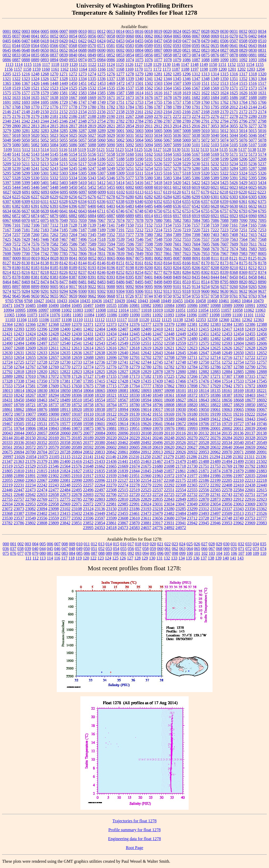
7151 (139, 225)
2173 (253, 112)
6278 (111, 197)
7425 (7, 239)
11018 (146, 310)
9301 (92, 291)
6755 (205, 211)
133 (174, 558)
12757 (262, 362)
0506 (224, 41)
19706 (204, 424)
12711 (192, 357)
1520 (26, 88)
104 (219, 553)
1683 (205, 98)
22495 (77, 490)
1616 (158, 93)
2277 (224, 116)
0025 (187, 31)
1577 (26, 93)
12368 (54, 324)
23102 (65, 509)
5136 (233, 150)
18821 (204, 405)
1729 (64, 102)
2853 (120, 126)
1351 (234, 79)
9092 (130, 287)
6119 (167, 192)
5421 (187, 183)
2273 (187, 116)
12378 (158, 324)
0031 (234, 31)
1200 (223, 69)
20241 (146, 438)
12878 (158, 372)
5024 (64, 135)
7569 (7, 244)
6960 (253, 216)
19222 (250, 414)
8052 (92, 258)
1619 (187, 93)
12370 (77, 324)
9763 (253, 296)
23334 (215, 509)
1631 (262, 93)
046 (57, 549)
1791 (196, 107)
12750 (204, 362)
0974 (82, 60)
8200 (149, 268)
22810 (123, 499)
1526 (82, 88)
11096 (192, 315)
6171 (186, 192)
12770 (65, 367)
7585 (64, 244)
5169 (215, 154)
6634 (7, 211)
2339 (262, 116)
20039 (250, 428)
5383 (168, 178)
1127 (139, 64)
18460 (30, 400)
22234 (30, 485)
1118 (55, 64)
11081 (66, 315)
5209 (7, 164)
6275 (82, 197)
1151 (222, 64)
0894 (54, 60)
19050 (204, 409)
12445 (134, 334)
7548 (158, 239)
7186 (73, 230)
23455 (123, 513)
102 (204, 553)
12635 (65, 353)
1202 (241, 69)
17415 (100, 381)
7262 (54, 235)
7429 (26, 239)
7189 (101, 230)
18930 (88, 409)
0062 (149, 36)
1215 (16, 74)
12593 (227, 343)
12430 (77, 334)
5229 (187, 164)
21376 (30, 461)
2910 (139, 126)
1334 (82, 79)
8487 (130, 282)
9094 (139, 287)
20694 (19, 452)
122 (93, 558)
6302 (224, 197)
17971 (239, 386)
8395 (130, 277)
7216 (177, 230)
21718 (181, 466)
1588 (130, 93)
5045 (243, 135)
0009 (73, 31)
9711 (120, 296)
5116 (63, 150)
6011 (167, 187)
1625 (234, 93)
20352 (42, 443)
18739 (65, 405)
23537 (19, 518)
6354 (177, 202)
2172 (243, 112)
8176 (253, 263)
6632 (253, 206)
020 (153, 544)
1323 (26, 79)
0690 (101, 50)
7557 (205, 239)
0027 (196, 31)
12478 (169, 339)
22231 (19, 485)
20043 (8, 433)
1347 (196, 79)
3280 (16, 131)
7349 (101, 235)
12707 (158, 357)
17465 (169, 381)
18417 (262, 395)
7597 (139, 244)
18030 (42, 391)
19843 (54, 428)
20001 (215, 428)
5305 (82, 173)
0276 (243, 36)
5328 (16, 178)
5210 (16, 164)
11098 (214, 315)
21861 (181, 471)
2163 (158, 112)
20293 (239, 438)
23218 (158, 509)
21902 (54, 476)
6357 (205, 202)
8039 (64, 258)
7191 (120, 230)
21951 (134, 476)
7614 (16, 249)
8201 (158, 268)
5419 (168, 183)
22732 (192, 495)
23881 (146, 523)
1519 (16, 88)
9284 (26, 291)
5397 (7, 183)
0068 (205, 36)
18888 (54, 409)
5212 (35, 164)
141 (233, 558)
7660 (158, 249)
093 (138, 553)
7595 (120, 244)
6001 (120, 187)
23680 (169, 518)
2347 (73, 121)
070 (234, 549)
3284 (54, 131)
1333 (73, 79)
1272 (73, 74)
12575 (204, 343)
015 (116, 544)
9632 (243, 291)
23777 (262, 518)
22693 (88, 495)
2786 (158, 121)
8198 (130, 268)
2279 (243, 116)
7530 (111, 239)
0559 (26, 46)
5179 (45, 159)
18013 (8, 391)
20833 (100, 452)
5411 (92, 183)
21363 (19, 461)
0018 (149, 31)
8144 (82, 263)
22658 (54, 495)
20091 (112, 433)
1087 (196, 60)
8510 (187, 282)
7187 (82, 230)
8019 (35, 258)
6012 (177, 187)
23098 (54, 509)
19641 (158, 424)
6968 (16, 220)
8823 (253, 282)
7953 (205, 253)
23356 (250, 509)
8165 (177, 263)
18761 (100, 405)
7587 (82, 244)
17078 (65, 376)
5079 (7, 145)
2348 (82, 121)
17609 (54, 386)
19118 (100, 414)
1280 (149, 74)
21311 (249, 457)
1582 (73, 93)
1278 (130, 74)
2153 (73, 112)
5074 (224, 140)
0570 (92, 46)
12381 (192, 324)
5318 (187, 173)
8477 (64, 282)
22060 (19, 480)
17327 (262, 376)
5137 (242, 150)
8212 (253, 268)
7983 (243, 253)
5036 (177, 135)
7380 (149, 235)
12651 (250, 353)
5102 (205, 145)
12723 (262, 357)
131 (159, 558)
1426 (35, 83)
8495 (139, 282)
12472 (111, 339)
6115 (149, 192)
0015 (130, 31)
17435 (146, 381)
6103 (130, 192)
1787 (158, 107)
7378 (139, 235)
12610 (42, 348)
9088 (111, 287)
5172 (243, 154)
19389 (169, 419)
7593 (101, 244)
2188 (92, 116)
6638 (35, 211)
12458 (19, 339)
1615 (149, 93)
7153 (158, 225)
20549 (262, 443)
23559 (54, 518)
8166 (187, 263)
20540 (239, 443)
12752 (227, 362)
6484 (139, 206)
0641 (234, 46)
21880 (250, 471)
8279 (168, 272)
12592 (215, 343)
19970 (158, 428)
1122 (92, 64)
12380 (181, 324)
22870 (204, 499)
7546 (139, 239)
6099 (102, 192)
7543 (130, 239)
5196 (196, 159)
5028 (101, 135)
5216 (73, 164)
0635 (215, 46)
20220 (111, 438)
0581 (111, 46)
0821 (187, 50)
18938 (100, 409)
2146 (7, 112)
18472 (54, 400)
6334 (82, 202)
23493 (204, 513)
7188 (92, 230)
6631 (243, 206)
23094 (42, 509)
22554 (181, 490)
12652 (262, 353)
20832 (88, 452)
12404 (100, 329)
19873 (77, 428)
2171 (234, 112)
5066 (158, 140)
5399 (26, 183)
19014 (146, 409)
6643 (82, 211)
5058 (92, 140)
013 (101, 544)
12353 (201, 320)
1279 (139, 74)
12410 (158, 329)
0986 (111, 60)
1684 (215, 98)
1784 (130, 107)
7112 (54, 225)
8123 (243, 258)
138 (211, 558)
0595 (196, 46)
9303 (111, 291)
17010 (30, 376)
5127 (157, 150)
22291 (158, 485)
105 (226, 553)
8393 (111, 277)
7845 (130, 253)
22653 (42, 495)
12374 (123, 324)
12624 (204, 348)
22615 (262, 490)
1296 (187, 74)
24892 (169, 528)
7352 (111, 235)
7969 (234, 253)
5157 (101, 154)
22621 (7, 495)
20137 (250, 433)
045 (50, 549)
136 (196, 558)
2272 (177, 116)
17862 (169, 386)
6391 (35, 206)
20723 (54, 452)
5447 (45, 187)
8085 (168, 258)
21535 (42, 466)
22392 (215, 485)
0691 (111, 50)
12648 (215, 353)
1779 (82, 107)
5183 (82, 159)
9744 (149, 296)
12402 (88, 329)
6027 (7, 192)
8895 (7, 287)
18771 (123, 405)
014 (109, 544)
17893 (181, 386)
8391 (92, 277)
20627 (192, 447)
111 (29, 558)
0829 (243, 50)
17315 (250, 376)
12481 (204, 339)
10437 (108, 301)
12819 (30, 372)
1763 (234, 102)
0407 (26, 41)
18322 (123, 395)
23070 (262, 504)
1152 (232, 64)
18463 (42, 400)
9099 (168, 287)
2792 (215, 121)
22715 (123, 495)
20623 (181, 447)
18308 (88, 395)
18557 (111, 400)
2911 (149, 126)
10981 (134, 305)
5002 (130, 131)
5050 (26, 140)
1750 (111, 102)
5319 (196, 173)
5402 (54, 183)
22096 (100, 480)
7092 (253, 220)
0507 (234, 41)
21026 (19, 457)
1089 (215, 60)
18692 (262, 400)
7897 (177, 253)
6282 (149, 197)
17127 (88, 376)
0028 (205, 31)
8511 (196, 282)
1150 (213, 64)
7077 (130, 220)
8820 (243, 282)
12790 (250, 367)
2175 (7, 116)
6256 (73, 197)
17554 (19, 386)
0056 (92, 36)
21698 (169, 466)
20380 (100, 443)
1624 (224, 93)
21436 (111, 461)
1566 (187, 88)
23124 (88, 509)
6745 (111, 211)
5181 (64, 159)
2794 (224, 121)
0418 (45, 41)
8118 (224, 258)
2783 (130, 121)
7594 (111, 244)
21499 (239, 461)
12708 (169, 357)
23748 (227, 518)
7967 (224, 253)
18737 (54, 405)
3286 (73, 131)
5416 (139, 183)
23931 (169, 523)
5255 (158, 168)
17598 (42, 386)
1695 (45, 102)
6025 (253, 187)
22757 (19, 499)
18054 (77, 391)
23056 (227, 504)
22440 (262, 485)
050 (87, 549)
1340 (139, 79)
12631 (19, 353)
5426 (234, 183)
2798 (262, 121)
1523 (54, 88)
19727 (239, 424)
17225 (169, 376)
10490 (54, 305)
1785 (139, 107)
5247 (92, 168)
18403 (250, 395)
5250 (120, 168)
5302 (54, 173)
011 (87, 544)
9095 (149, 287)
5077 (253, 140)
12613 (77, 348)
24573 (123, 528)
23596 (88, 518)
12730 (65, 362)
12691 (100, 357)
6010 (158, 187)
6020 (205, 187)
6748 (139, 211)
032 (241, 544)
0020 (168, 31)
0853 (120, 55)
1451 (82, 83)
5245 (73, 168)
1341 (149, 79)
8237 (82, 272)
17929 (215, 386)
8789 (215, 282)
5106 (243, 145)
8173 (224, 263)
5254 (149, 168)
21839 (123, 471)
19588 (77, 424)
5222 (120, 164)
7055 (73, 220)
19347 (111, 419)
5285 (243, 168)
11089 (123, 315)
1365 (7, 83)
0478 (196, 41)
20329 (262, 438)
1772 (45, 107)
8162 (149, 263)
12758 (7, 367)
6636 (16, 211)
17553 (7, 386)
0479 (205, 41)
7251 (243, 230)
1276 (111, 74)
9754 (187, 296)
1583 (82, 93)
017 (131, 544)
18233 (7, 395)
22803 (100, 499)
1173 (167, 69)
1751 (120, 102)
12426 (42, 334)
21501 (250, 461)
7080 (158, 220)
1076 (149, 60)
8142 (64, 263)
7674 (234, 249)
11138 (178, 320)
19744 (250, 424)
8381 (35, 277)
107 (241, 553)
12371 (88, 324)
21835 (100, 471)
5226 (158, 164)
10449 (166, 301)
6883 (82, 216)
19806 (30, 428)
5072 (205, 140)
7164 (243, 225)
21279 (169, 457)
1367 (26, 83)
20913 (158, 452)
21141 (88, 457)
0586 (139, 46)
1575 (7, 93)
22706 (111, 495)
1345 (177, 79)
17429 (134, 381)
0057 (101, 36)
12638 (100, 353)
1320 (262, 74)
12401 (77, 329)
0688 (82, 50)
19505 (19, 424)
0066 (187, 36)
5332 (54, 178)
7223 (224, 230)
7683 (253, 249)
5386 (196, 178)
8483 (101, 282)
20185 (77, 438)
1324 (35, 79)
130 (152, 558)
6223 (262, 192)
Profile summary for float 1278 (134, 830)
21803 (262, 466)
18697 (7, 405)
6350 (149, 202)
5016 (262, 131)
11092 (157, 315)
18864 (30, 409)
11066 (21, 315)
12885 (239, 372)
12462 (65, 339)
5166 (187, 154)
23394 (30, 513)
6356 (196, 202)
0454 (130, 41)
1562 (149, 88)
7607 (224, 244)
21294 (215, 457)
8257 (149, 272)
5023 (54, 135)
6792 (234, 211)
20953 (204, 452)
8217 (35, 272)
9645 (16, 296)
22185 (192, 480)
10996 (32, 310)
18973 (111, 409)
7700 (26, 253)
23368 (7, 513)
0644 (262, 46)
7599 (158, 244)
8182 (26, 268)
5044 (234, 135)
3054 (224, 126)
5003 (139, 131)
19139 (134, 414)
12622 (181, 348)
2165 (177, 112)
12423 (19, 334)
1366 (16, 83)
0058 (111, 36)
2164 (168, 112)
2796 (243, 121)
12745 (158, 362)
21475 (169, 461)
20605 (134, 447)
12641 (134, 353)
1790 (187, 107)
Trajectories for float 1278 (134, 821)
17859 (158, 386)
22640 (19, 495)
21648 (88, 466)
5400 (35, 183)
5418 (158, 183)
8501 (177, 282)
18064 (89, 391)
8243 (92, 272)
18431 (7, 400)
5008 (187, 131)
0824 (215, 50)
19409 (204, 419)
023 (175, 544)
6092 (35, 192)
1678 (168, 98)
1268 (45, 74)
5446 (35, 187)
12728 (42, 362)
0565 (45, 46)
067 (212, 549)
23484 (181, 513)
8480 (73, 282)
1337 (111, 79)
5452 (92, 187)
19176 (181, 414)
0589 (149, 46)
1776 (54, 107)
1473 (130, 83)
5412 (101, 183)
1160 (46, 69)
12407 (123, 329)
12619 (146, 348)
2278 (234, 116)
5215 (64, 164)
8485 (111, 282)
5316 (168, 173)
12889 (7, 376)
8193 (92, 268)
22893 (227, 499)
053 (109, 549)
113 (43, 558)
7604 (196, 244)
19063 (227, 409)
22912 (239, 499)
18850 (250, 405)
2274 (196, 116)
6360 (234, 202)
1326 (45, 79)
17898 (192, 386)
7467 (64, 239)
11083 (78, 315)
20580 (65, 447)
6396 (73, 206)
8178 (262, 263)
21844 (134, 471)
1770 (35, 107)
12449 (181, 334)
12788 (239, 367)
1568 (205, 88)
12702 (146, 357)
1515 (243, 83)
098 (175, 553)
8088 (187, 258)
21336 (261, 457)
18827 (227, 405)
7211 (130, 230)
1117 (46, 64)
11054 (203, 310)
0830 (253, 50)
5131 (186, 150)
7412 (243, 235)
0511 (7, 46)
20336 (19, 443)
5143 (35, 154)
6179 (205, 192)
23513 (239, 513)
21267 (157, 457)
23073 (19, 509)
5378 (139, 178)
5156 (92, 154)
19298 (30, 419)
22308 (181, 485)
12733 (77, 362)
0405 (7, 41)
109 (256, 553)
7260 (35, 235)
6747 (130, 211)
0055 (82, 36)
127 (130, 558)
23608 (123, 518)
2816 (64, 126)
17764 (134, 386)
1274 (92, 74)
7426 (16, 239)
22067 (42, 480)
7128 (73, 225)
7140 (101, 225)
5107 (253, 145)
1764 (243, 102)
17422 (111, 381)
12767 (30, 367)
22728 (181, 495)
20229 (134, 438)
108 (249, 553)
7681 (243, 249)
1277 (120, 74)
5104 (224, 145)
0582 (120, 46)
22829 (146, 499)
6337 (111, 202)
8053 (102, 258)
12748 (181, 362)
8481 (82, 282)
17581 (30, 386)
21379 (42, 461)
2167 (196, 112)
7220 (196, 230)
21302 (238, 457)
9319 (196, 291)
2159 (130, 112)
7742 (45, 253)
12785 (204, 367)
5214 (54, 164)
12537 (54, 343)
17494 (215, 381)
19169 (169, 414)
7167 (7, 230)
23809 (54, 523)
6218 (224, 192)
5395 (253, 178)
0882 (262, 55)
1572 (243, 88)
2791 (205, 121)
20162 (42, 438)
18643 (204, 400)
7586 (73, 244)
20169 (54, 438)
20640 (227, 447)
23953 (227, 523)
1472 (120, 83)
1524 (64, 88)
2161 (139, 112)
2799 (7, 126)
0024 (177, 31)
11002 (66, 310)
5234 (234, 164)
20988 (250, 452)
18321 (111, 395)
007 (57, 544)
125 (115, 558)
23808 (42, 523)
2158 (120, 112)
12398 (54, 329)
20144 (7, 438)
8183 (35, 268)
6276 (92, 197)
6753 (187, 211)
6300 (205, 197)
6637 (26, 211)
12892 (19, 376)
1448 (54, 83)
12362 (247, 320)
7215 (168, 230)
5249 (111, 168)
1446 (45, 83)
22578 (227, 490)
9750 (168, 296)
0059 (120, 36)
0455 (139, 41)
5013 (234, 131)
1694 (35, 102)
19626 (146, 424)
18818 (181, 405)
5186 (101, 159)
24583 (134, 528)
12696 (111, 357)
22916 (250, 499)
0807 (158, 50)
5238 (7, 168)
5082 (35, 145)
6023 (234, 187)
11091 (146, 315)
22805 (111, 499)
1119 (64, 64)
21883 (262, 471)
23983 (262, 523)
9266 (262, 287)
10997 (43, 310)
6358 (215, 202)
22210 (239, 480)
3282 (35, 131)
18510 (77, 400)
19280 (7, 419)
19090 (54, 414)
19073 (19, 414)
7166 (262, 225)
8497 (149, 282)
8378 (16, 277)
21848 (158, 471)
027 (204, 544)
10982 (146, 305)
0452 (111, 41)
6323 (54, 202)
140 (226, 558)
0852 (111, 55)
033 (249, 544)
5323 (234, 173)
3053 (215, 126)
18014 (19, 391)
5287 (253, 168)
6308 (16, 202)
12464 (77, 339)
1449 (64, 83)
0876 (215, 55)
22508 (111, 490)
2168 (205, 112)
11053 (192, 310)
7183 (45, 230)
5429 (243, 183)
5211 (26, 164)
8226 (64, 272)
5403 (64, 183)
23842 (65, 523)
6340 (139, 202)
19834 (42, 428)
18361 (169, 395)
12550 (134, 343)
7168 (16, 230)
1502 (149, 83)
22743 (227, 495)
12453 (227, 334)
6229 (54, 197)
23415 (65, 513)
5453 (101, 187)
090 (116, 553)
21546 (54, 466)
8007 (7, 258)
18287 (42, 395)
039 (28, 549)
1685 (224, 98)
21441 (123, 461)
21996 (227, 476)
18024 (31, 391)
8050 (83, 258)
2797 (253, 121)
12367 (42, 324)
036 (6, 549)
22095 (88, 480)
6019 (196, 187)
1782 (111, 107)
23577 (65, 518)
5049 (16, 140)
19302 (42, 419)
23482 (169, 513)
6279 (120, 197)
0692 (120, 50)
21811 (30, 471)
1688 (253, 98)
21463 (146, 461)
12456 (262, 334)
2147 (16, 112)
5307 (101, 173)
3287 (82, 131)
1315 (224, 74)
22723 (146, 495)
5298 (16, 173)
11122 (155, 320)
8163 (158, 263)
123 (101, 558)
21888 (7, 476)
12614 (88, 348)
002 (20, 544)
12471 (100, 339)
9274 (7, 291)
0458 (168, 41)
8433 (187, 277)
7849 (139, 253)
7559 (224, 239)
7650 (130, 249)
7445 (35, 239)
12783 (181, 367)
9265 (253, 287)
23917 (158, 523)
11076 (55, 315)
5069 (187, 140)
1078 (168, 60)
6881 (64, 216)
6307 (7, 202)
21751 (204, 466)
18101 (181, 391)
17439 (158, 381)
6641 (64, 211)
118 (72, 558)
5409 (73, 183)
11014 (123, 310)
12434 (111, 334)
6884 (92, 216)
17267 (204, 376)
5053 (54, 140)
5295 (7, 173)
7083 (187, 220)
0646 (16, 50)
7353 (120, 235)
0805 (149, 50)
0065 (177, 36)
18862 (19, 409)
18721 (30, 405)
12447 (158, 334)
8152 (130, 263)
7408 (234, 235)
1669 (92, 98)
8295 (196, 272)
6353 (168, 202)
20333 (7, 443)
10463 (235, 301)
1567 (196, 88)
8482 (92, 282)
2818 (82, 126)
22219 (7, 485)
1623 (215, 93)
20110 (169, 433)
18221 (261, 391)
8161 (139, 263)
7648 (120, 249)
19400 (181, 419)
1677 (158, 98)
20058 (54, 433)
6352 (158, 202)
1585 (101, 93)
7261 (45, 235)
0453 (120, 41)
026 (197, 544)
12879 (169, 372)
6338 (120, 202)
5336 (82, 178)
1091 (234, 60)
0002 (16, 31)
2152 (64, 112)
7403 (215, 235)
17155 (111, 376)
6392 (45, 206)
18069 (112, 391)
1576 (16, 93)
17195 (158, 376)
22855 (192, 499)
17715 (111, 386)
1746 (73, 102)
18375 (204, 395)
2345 (54, 121)
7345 (92, 235)
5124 (129, 150)
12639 (111, 353)
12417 (227, 329)
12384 (227, 324)
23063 (239, 504)
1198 (204, 69)
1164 (83, 69)
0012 (101, 31)
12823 (77, 372)
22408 (227, 485)
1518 (7, 88)
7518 (101, 239)
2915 (187, 126)
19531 (42, 424)
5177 (26, 159)
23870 (134, 523)
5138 (252, 150)
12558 (169, 343)
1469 (111, 83)
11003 (78, 310)
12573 (192, 343)
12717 (239, 357)
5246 (82, 168)
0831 (262, 50)
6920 (205, 216)
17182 (146, 376)
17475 (192, 381)
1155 (259, 64)
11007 (89, 310)
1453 (101, 83)
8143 (73, 263)
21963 (158, 476)
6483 (130, 206)
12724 (7, 362)
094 (146, 553)
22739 (204, 495)
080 (43, 553)
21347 (7, 461)
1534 (101, 88)
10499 (100, 305)
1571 (234, 88)
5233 (224, 164)
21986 (215, 476)
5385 (187, 178)
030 (226, 544)
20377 (88, 443)
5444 (16, 187)
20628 (204, 447)
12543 (100, 343)
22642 (30, 495)
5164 (168, 154)
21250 (146, 457)
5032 (139, 135)
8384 (64, 277)
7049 (64, 220)
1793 (205, 107)
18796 (158, 405)
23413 (54, 513)
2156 (101, 112)
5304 (73, 173)
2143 (243, 107)
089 (109, 553)
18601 (158, 400)
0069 (215, 36)
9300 (82, 291)
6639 (45, 211)
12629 (262, 348)
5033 (149, 135)
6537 (187, 206)
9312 (158, 291)
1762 (224, 102)
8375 (7, 277)
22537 (158, 490)
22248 (65, 485)
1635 (35, 98)
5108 (262, 145)
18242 (19, 395)
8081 (149, 258)
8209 (224, 268)
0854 (130, 55)
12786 (215, 367)
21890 (19, 476)
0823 (205, 50)
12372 (100, 324)
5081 (26, 145)
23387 (19, 513)
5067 (168, 140)
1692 (16, 102)
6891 (139, 216)
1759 (196, 102)
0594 (187, 46)
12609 (30, 348)
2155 (92, 112)
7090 (243, 220)
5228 (177, 164)
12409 (146, 329)
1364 (262, 79)
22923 (262, 499)
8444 (215, 277)
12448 (169, 334)
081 (50, 553)
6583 (205, 206)
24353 (100, 528)
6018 (187, 187)
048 (72, 549)
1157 (18, 69)
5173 (253, 154)
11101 (249, 315)
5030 (120, 135)
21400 (65, 461)
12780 (146, 367)
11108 (67, 320)
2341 (16, 121)
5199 (224, 159)
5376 (120, 178)
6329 (73, 202)
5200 (234, 159)
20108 (146, 433)
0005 (45, 31)
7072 (111, 220)
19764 (19, 428)
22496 (88, 490)
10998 (55, 310)
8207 (205, 268)
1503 (158, 83)
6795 (262, 211)
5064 (139, 140)
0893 (45, 60)
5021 (45, 135)
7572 (16, 244)
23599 (111, 518)
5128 (167, 150)
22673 (65, 495)
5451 (82, 187)
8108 (206, 258)
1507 (177, 83)
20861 (123, 452)
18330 (134, 395)
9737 (139, 296)
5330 (35, 178)
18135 (215, 391)
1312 (196, 74)
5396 (262, 178)
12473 (123, 339)
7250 (234, 230)
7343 (82, 235)
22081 (65, 480)
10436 (97, 301)
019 (146, 544)
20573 (42, 447)
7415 (253, 235)
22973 (100, 504)
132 (167, 558)
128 (137, 558)
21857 (169, 471)
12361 (235, 320)
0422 (82, 41)
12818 (19, 372)
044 (43, 549)
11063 (260, 310)
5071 (196, 140)
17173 (134, 376)
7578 (45, 244)
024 (182, 544)
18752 (77, 405)
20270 (192, 438)
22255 (77, 485)
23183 (123, 509)
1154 (250, 64)
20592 (88, 447)
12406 (111, 329)
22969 (65, 504)
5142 (26, 154)
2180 (45, 116)
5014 (243, 131)
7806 (82, 253)
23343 (239, 509)
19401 (192, 419)
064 (190, 549)
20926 (181, 452)
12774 (88, 367)
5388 (205, 178)
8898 (26, 287)
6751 (168, 211)
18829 (239, 405)
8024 (45, 258)
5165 (177, 154)
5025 (73, 135)
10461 (224, 301)
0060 (130, 36)
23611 (146, 518)
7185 (64, 230)
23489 (192, 513)
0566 (54, 46)
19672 (181, 424)
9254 (205, 287)
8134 (35, 263)
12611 (53, 348)
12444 (123, 334)
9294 (64, 291)
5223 (130, 164)
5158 (111, 154)
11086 (112, 315)
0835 (35, 55)
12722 (250, 357)
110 (263, 553)
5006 (168, 131)
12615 (100, 348)
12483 (227, 339)
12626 (227, 348)
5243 (54, 168)
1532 (92, 88)
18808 (169, 405)
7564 (243, 239)
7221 (205, 230)
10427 (39, 301)
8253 (130, 272)
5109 (8, 150)
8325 (215, 272)
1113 (9, 64)
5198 (215, 159)
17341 (30, 381)
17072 (54, 376)
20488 (134, 443)
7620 (54, 249)
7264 (73, 235)
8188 (64, 268)
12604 (239, 343)
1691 (7, 102)
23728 (204, 518)
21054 (31, 457)
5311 (139, 173)
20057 (42, 433)
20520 (169, 443)
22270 (111, 485)
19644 (169, 424)
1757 (177, 102)
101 (197, 553)
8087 (177, 258)
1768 (16, 107)
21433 (100, 461)
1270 (54, 74)
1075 (139, 60)
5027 (92, 135)
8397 (139, 277)
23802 (30, 523)
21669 (123, 466)
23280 (169, 509)
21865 (192, 471)
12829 (146, 372)
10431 (50, 301)
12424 (30, 334)
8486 (120, 282)
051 (94, 549)
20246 (158, 438)
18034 (54, 391)
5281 (205, 168)
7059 (82, 220)
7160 (224, 225)
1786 (149, 107)
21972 (169, 476)
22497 (100, 490)
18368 (181, 395)
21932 (100, 476)
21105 (54, 457)
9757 (205, 296)
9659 (73, 296)
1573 (253, 88)
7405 (224, 235)
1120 (73, 64)
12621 (169, 348)
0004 (35, 31)
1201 (232, 69)
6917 (177, 216)
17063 (42, 376)
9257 (224, 287)
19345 (100, 419)
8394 (120, 277)
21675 (146, 466)
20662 (262, 447)
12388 (262, 324)
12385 (239, 324)
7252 (253, 230)
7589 (92, 244)
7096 (7, 225)
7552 (177, 239)
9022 (92, 287)
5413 (111, 183)
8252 (120, 272)
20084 (100, 433)
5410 (82, 183)
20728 (65, 452)
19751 (7, 428)
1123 (101, 64)
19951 (134, 428)
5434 (262, 183)
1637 (45, 98)
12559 (181, 343)
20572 (30, 447)
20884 (134, 452)
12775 (100, 367)
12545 (111, 343)
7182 (35, 230)
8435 (196, 277)
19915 (123, 428)
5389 (215, 178)
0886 (7, 60)
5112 (26, 150)
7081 (168, 220)
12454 (239, 334)
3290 (111, 131)
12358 (212, 320)
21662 (100, 466)
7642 (101, 249)
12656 (42, 357)
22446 (7, 490)
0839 (64, 55)
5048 (7, 140)
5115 (54, 150)
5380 (149, 178)
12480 (192, 339)
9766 (19, 301)
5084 (54, 145)
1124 (111, 64)
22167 (158, 480)
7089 (234, 220)
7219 (187, 230)
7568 (262, 239)
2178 (26, 116)
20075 (77, 433)
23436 (88, 513)
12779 (134, 367)
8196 (111, 268)
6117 (158, 192)
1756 (168, 102)
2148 (26, 112)
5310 (130, 173)
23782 (7, 523)
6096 (73, 192)
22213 (250, 480)
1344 (168, 79)
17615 (65, 386)
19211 (227, 414)
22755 (7, 499)
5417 (149, 183)
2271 (168, 116)
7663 (177, 249)
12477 (158, 339)
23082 (30, 509)
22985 (123, 504)
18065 (100, 391)
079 (35, 553)
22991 (134, 504)
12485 (250, 339)
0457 (158, 41)
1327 (54, 79)
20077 (89, 433)
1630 (253, 93)
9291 (45, 291)
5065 (149, 140)
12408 (134, 329)
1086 (187, 60)
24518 (111, 528)
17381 (65, 381)
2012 (234, 107)
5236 (253, 164)
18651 (215, 400)
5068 (177, 140)
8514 (205, 282)
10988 (215, 305)
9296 (73, 291)
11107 (55, 320)
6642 (73, 211)
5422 (196, 183)
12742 (134, 362)
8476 (54, 282)
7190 (111, 230)
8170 (205, 263)
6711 (101, 211)
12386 (250, 324)
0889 (35, 60)
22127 (123, 480)
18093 (146, 391)
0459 (177, 41)
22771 (54, 499)
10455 (178, 301)
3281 (26, 131)
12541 (77, 343)
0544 (16, 46)
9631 (234, 291)
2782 (120, 121)
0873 (187, 55)
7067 (101, 220)
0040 (26, 36)
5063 (130, 140)
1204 (260, 69)
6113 (139, 192)
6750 (158, 211)
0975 (92, 60)
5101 (196, 145)
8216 (26, 272)
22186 (204, 480)
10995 (20, 310)
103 (212, 553)
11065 (9, 315)
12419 (250, 329)
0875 (205, 55)
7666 (196, 249)
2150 (45, 112)
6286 (187, 197)
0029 (215, 31)
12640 (123, 353)
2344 (45, 121)
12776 (111, 367)
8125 (252, 258)
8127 (7, 263)
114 (50, 558)
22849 (181, 499)
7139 (92, 225)
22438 (250, 485)
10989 (227, 305)
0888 (26, 60)
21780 (239, 466)
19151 (158, 414)
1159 (36, 69)
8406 (158, 277)
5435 (7, 187)
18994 (123, 409)
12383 (215, 324)
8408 (168, 277)
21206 (122, 457)
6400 (92, 206)
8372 (253, 272)
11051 (180, 310)
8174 (234, 263)
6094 (54, 192)
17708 (100, 386)
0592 (168, 46)
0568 (73, 46)
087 (94, 553)
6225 (16, 197)
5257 (168, 168)
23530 (7, 518)
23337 (227, 509)
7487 (73, 239)
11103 (10, 320)
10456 (189, 301)
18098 (169, 391)
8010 (26, 258)
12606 (262, 343)
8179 (7, 268)
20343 (30, 443)
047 (65, 549)
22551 (169, 490)
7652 (139, 249)
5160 (130, 154)
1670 (101, 98)
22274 (123, 485)
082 (57, 553)
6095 (64, 192)
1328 (64, 79)
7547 (149, 239)
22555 (192, 490)
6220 (243, 192)
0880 (243, 55)
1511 (205, 83)
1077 (158, 60)
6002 (130, 187)
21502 (262, 461)
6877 (45, 216)
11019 (158, 310)
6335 (92, 202)
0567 (64, 46)
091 (123, 553)
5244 (64, 168)
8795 (224, 282)
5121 (101, 150)
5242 (45, 168)
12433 (100, 334)
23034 (169, 504)
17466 (181, 381)
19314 (54, 419)
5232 (215, 164)
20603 (123, 447)
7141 (111, 225)
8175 (243, 263)
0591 (158, 46)
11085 (100, 315)
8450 (234, 277)
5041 (224, 135)
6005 (139, 187)
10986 (192, 305)
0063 (158, 36)
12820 (42, 372)
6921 (215, 216)
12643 (158, 353)
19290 (19, 419)
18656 (227, 400)
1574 (262, 88)
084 (72, 553)
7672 (224, 249)
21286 (192, 457)
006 (50, 544)
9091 (120, 287)
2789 (187, 121)
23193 (146, 509)
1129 (157, 64)
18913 (65, 409)
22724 (158, 495)
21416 (77, 461)
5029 (111, 135)
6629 (224, 206)
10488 (42, 305)
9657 (64, 296)
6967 (7, 220)
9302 (101, 291)
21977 (192, 476)
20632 (215, 447)
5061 (111, 140)
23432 (77, 513)
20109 (158, 433)
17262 (181, 376)
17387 (77, 381)
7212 (139, 230)
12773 (77, 367)
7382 (158, 235)
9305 (130, 291)
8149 (111, 263)
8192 (82, 268)
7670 (215, 249)
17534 (250, 381)
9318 (187, 291)
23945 (204, 523)
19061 (215, 409)
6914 (149, 216)
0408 (35, 41)
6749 (149, 211)
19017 (158, 409)
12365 (19, 324)
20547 (250, 443)
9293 (54, 291)
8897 (16, 287)
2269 (149, 116)
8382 (45, 277)
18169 (238, 391)
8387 (73, 277)
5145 (54, 154)
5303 (64, 173)
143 (240, 558)
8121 (234, 258)
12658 (65, 357)
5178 (35, 159)
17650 (77, 386)
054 (116, 549)
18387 (227, 395)
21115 (66, 457)
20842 (111, 452)
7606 (215, 244)
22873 (215, 499)
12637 (88, 353)
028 (212, 544)
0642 (243, 46)
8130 (26, 263)
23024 (146, 504)
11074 (43, 315)
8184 (45, 268)
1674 (139, 98)
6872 (16, 216)
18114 (204, 391)
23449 (100, 513)
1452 (92, 83)
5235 (243, 164)
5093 (139, 145)
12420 (262, 329)
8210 (234, 268)
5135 (224, 150)
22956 (42, 504)
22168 (169, 480)
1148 (194, 64)
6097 (83, 192)
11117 (122, 320)
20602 (111, 447)
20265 (181, 438)
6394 (64, 206)
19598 (88, 424)
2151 (54, 112)
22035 (250, 476)
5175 (7, 159)
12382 (204, 324)
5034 (158, 135)
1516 (253, 83)
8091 (196, 258)
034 (256, 544)
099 (182, 553)
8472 (35, 282)
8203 (168, 268)
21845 (146, 471)
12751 (215, 362)
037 (13, 549)
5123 (120, 150)
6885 (101, 216)
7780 (54, 253)
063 (182, 549)
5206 (243, 159)
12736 (100, 362)
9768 (28, 301)
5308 (111, 173)
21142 (99, 457)
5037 (187, 135)
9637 (262, 291)
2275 (205, 116)
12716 (227, 357)
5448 (54, 187)
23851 (77, 523)
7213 (149, 230)
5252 (139, 168)
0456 (149, 41)
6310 (35, 202)
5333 (64, 178)
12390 (7, 329)
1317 (243, 74)
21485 (192, 461)
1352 (243, 79)
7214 (158, 230)
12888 (262, 372)
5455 (111, 187)
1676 (149, 98)
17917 (204, 386)
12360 (224, 320)
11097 (203, 315)
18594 (146, 400)
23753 (250, 518)
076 (13, 553)
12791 (262, 367)
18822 (215, 405)
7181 (26, 230)
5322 (224, 173)
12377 (146, 324)
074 (263, 549)
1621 (196, 93)
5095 (158, 145)
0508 (243, 41)
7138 (82, 225)
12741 (123, 362)
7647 (111, 249)
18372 (192, 395)
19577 (65, 424)
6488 (168, 206)
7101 (17, 225)
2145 (262, 107)
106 (234, 553)
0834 (26, 55)
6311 (45, 202)
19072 (8, 414)
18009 (262, 386)
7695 (262, 249)
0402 (253, 36)
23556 (42, 518)
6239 (64, 197)
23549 (30, 518)
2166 (187, 112)
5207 (253, 159)
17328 (7, 381)
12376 (134, 324)
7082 (177, 220)
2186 (73, 116)
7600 (168, 244)
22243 (54, 485)
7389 (177, 235)
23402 (42, 513)
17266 (192, 376)
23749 (239, 518)
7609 (234, 244)
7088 (224, 220)
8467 (16, 282)
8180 (16, 268)
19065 (239, 409)
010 (79, 544)
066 (204, 549)
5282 (215, 168)
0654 (73, 50)
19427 (227, 419)
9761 (234, 296)
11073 (32, 315)
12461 (54, 339)
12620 (158, 348)
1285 (177, 74)
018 (138, 544)
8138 (45, 263)
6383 (26, 206)
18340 (146, 395)
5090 (111, 145)
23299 (192, 509)
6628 (215, 206)
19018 (169, 409)
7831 (101, 253)
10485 (30, 305)
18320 (100, 395)
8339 (224, 272)
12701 (134, 357)
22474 (42, 490)
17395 (88, 381)
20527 (192, 443)
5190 (139, 159)
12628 (250, 348)
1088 (205, 60)
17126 (77, 376)
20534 (227, 443)
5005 (158, 131)
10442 (131, 301)
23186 (134, 509)
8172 (215, 263)
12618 (134, 348)
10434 (74, 301)
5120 (91, 150)
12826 (111, 372)
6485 (149, 206)
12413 (192, 329)
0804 (139, 50)
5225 (149, 164)
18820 (192, 405)
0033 (253, 31)
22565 (215, 490)
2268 (139, 116)
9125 (187, 287)
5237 (262, 164)
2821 (111, 126)
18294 (54, 395)
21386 (54, 461)
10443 (143, 301)
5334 (73, 178)
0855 (139, 55)
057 (138, 549)
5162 (149, 154)
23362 (262, 509)
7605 (205, 244)
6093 (45, 192)
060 (160, 549)
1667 (73, 98)
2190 (111, 116)
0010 (82, 31)
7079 (149, 220)
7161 (234, 225)
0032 (243, 31)
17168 (123, 376)
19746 (262, 424)
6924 (243, 216)
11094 (180, 315)
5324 (243, 173)
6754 (196, 211)
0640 (224, 46)
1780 (92, 107)
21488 (204, 461)
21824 (65, 471)
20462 (123, 443)
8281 (177, 272)
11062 (249, 310)
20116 (181, 433)
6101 (111, 192)
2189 (101, 116)
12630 (7, 353)
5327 (7, 178)
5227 (168, 164)
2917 (205, 126)
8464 (7, 282)
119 (79, 558)
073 (256, 549)
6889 (130, 216)
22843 (169, 499)
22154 (146, 480)
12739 (111, 362)
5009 (196, 131)
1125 (120, 64)
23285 (181, 509)
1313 (205, 74)
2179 (35, 116)
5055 (64, 140)
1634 (26, 98)
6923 (234, 216)
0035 (7, 36)
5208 (262, 159)
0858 (168, 55)
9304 (120, 291)
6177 (196, 192)
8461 (262, 277)
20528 (204, 443)
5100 (187, 145)
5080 (16, 145)
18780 (134, 405)
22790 (88, 499)
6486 (158, 206)
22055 (7, 480)
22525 (146, 490)
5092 (130, 145)
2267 (130, 116)
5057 (82, 140)
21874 (215, 471)
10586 (123, 305)
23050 (204, 504)
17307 (227, 376)
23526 (262, 513)
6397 (82, 206)
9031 (101, 287)
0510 (262, 41)
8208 (215, 268)
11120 (144, 320)
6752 (177, 211)
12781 (158, 367)
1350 (224, 79)
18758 (88, 405)
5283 (224, 168)
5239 (16, 168)
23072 (7, 509)
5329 (26, 178)
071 (241, 549)
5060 (101, 140)
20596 (100, 447)
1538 (139, 88)
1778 (73, 107)
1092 (243, 60)
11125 (167, 320)
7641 (92, 249)
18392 (239, 395)
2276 (215, 116)
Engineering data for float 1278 (135, 839)
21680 (158, 466)
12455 (250, 334)
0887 (16, 60)
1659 (64, 98)
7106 (35, 225)
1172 (157, 69)
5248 (101, 168)
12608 (19, 348)
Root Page (134, 848)
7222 (215, 230)
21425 (88, 461)
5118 (73, 150)
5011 (215, 131)
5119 (82, 150)
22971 (77, 504)
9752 (177, 296)
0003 (26, 31)
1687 (243, 98)
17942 (227, 386)
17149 (100, 376)
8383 (54, 277)
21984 (204, 476)
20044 (19, 433)
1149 (204, 64)
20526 (181, 443)
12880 (181, 372)
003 (28, 544)
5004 (149, 131)
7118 (63, 225)
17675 (88, 386)
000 (6, 544)
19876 (100, 428)
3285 (64, 131)
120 (86, 558)
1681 (187, 98)
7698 (7, 253)
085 (79, 553)
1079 (177, 60)
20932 (192, 452)
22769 (42, 499)
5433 (253, 183)
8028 (54, 258)
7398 (196, 235)
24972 (181, 528)
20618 (146, 447)
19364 (146, 419)
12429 (65, 334)
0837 (54, 55)
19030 (181, 409)
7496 (82, 239)
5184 (92, 159)
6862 (7, 216)
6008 (149, 187)
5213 (45, 164)
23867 (123, 523)
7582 (54, 244)
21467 (158, 461)
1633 (16, 98)
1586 (111, 93)
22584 (239, 490)
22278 (134, 485)
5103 (215, 145)
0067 (196, 36)
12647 (204, 353)
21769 (227, 466)
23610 (134, 518)
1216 (26, 74)
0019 (158, 31)
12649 (227, 353)
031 (234, 544)
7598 (149, 244)
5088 (92, 145)
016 (123, 544)
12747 (169, 362)
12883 (215, 372)
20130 (192, 433)
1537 (130, 88)
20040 (262, 428)
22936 (19, 504)
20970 (227, 452)
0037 (16, 36)
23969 (250, 523)
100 (190, 553)
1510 (196, 83)
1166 (102, 69)
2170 (224, 112)
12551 (146, 343)
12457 (7, 339)
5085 (64, 145)
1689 (262, 98)
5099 (177, 145)
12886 (250, 372)
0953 (73, 60)
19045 (192, 409)
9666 (101, 296)
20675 (7, 452)
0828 (234, 50)
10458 (201, 301)
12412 (181, 329)
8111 (215, 258)
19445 (262, 419)
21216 (134, 457)
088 (101, 553)
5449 (64, 187)
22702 (100, 495)
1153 (241, 64)
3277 (253, 126)
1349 (215, 79)
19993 (192, 428)
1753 (139, 102)
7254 (7, 235)
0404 (262, 36)
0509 (253, 41)
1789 (177, 107)
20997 (8, 457)
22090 (77, 480)
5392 (243, 178)
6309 (26, 202)
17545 (262, 381)
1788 (168, 107)
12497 (42, 343)
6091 (26, 192)
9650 (35, 296)
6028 (17, 192)
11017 (135, 310)
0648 (26, 50)
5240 (26, 168)
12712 (204, 357)
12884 (227, 372)
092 (131, 553)
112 (35, 558)
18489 (65, 400)
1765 (253, 102)
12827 (123, 372)
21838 (111, 471)
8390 (82, 277)
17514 (227, 381)
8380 (26, 277)
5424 (215, 183)
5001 (120, 131)
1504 (168, 83)
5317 (177, 173)
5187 (111, 159)
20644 (239, 447)
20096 (123, 433)
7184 (54, 230)
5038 (196, 135)
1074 (130, 60)
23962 (239, 523)
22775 (65, 499)
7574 (26, 244)
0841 (82, 55)
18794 (146, 405)
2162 (149, 112)
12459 (30, 339)
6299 (196, 197)
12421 (7, 334)
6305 (253, 197)
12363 (258, 320)
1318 (253, 74)
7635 (82, 249)
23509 (227, 513)
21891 (30, 476)
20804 (77, 452)
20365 (77, 443)
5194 (177, 159)
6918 (187, 216)
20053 (31, 433)
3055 (234, 126)
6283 (158, 197)
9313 (168, 291)
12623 (192, 348)
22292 (169, 485)
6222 (252, 192)
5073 (215, 140)
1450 (73, 83)
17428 (123, 381)
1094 (262, 60)
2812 (26, 126)
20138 (261, 433)
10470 (258, 301)
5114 (45, 150)
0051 (45, 36)
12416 (215, 329)
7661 (168, 249)
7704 (35, 253)
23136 (100, 509)
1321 (7, 79)
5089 (101, 145)
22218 (262, 480)
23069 (250, 504)
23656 (158, 518)
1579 (45, 93)
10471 (7, 305)
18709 (19, 405)
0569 (82, 46)
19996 (204, 428)
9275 (16, 291)
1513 (224, 83)
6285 (177, 197)
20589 (77, 447)
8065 (111, 258)
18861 (7, 409)
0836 (45, 55)
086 (87, 553)
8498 (158, 282)
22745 (239, 495)
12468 (88, 339)
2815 (54, 126)
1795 (215, 107)
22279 (146, 485)
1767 (7, 107)
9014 (64, 287)
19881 (111, 428)
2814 (45, 126)
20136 (238, 433)
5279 (187, 168)
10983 (158, 305)
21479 (181, 461)
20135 (227, 433)
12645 (181, 353)
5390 (224, 178)
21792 (250, 466)
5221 (111, 164)
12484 (239, 339)
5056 (73, 140)
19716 (215, 424)
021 (160, 544)
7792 (73, 253)
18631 (192, 400)
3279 (7, 131)
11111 (89, 320)
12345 (189, 320)
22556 (204, 490)
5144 (45, 154)
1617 (168, 93)
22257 (88, 485)
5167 (196, 154)
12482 (215, 339)
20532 (215, 443)
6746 (120, 211)
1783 (120, 107)
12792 (7, 372)
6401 (101, 206)
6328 (64, 202)
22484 (65, 490)
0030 (224, 31)
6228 (45, 197)
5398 (16, 183)
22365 (192, 485)
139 (218, 558)
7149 (120, 225)
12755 (250, 362)
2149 (35, 112)
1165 (92, 69)
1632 (7, 98)
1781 (101, 107)
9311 (149, 291)
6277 (101, 197)
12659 (77, 357)
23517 (250, 513)
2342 (26, 121)
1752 (130, 102)
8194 (101, 268)
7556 (196, 239)
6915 (158, 216)
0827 (224, 50)
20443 (111, 443)
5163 (158, 154)
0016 (139, 31)
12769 (54, 367)
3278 (262, 126)
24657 (146, 528)
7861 (168, 253)
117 (64, 558)
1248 (35, 74)
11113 (111, 320)
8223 (54, 272)
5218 (92, 164)
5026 (82, 135)
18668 (239, 400)
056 (131, 549)
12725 (19, 362)
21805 (7, 471)
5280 (196, 168)
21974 (181, 476)
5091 (120, 145)
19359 (134, 419)
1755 (158, 102)
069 (226, 549)
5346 (111, 178)
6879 (54, 216)
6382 (16, 206)
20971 (239, 452)
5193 (168, 159)
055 (123, 549)
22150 (134, 480)
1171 (148, 69)
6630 (234, 206)
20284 (227, 438)
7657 (149, 249)
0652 (64, 50)
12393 (19, 329)
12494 (19, 343)
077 (20, 553)
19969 (146, 428)
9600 (205, 291)
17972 (250, 386)
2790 (196, 121)
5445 (26, 187)
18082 (135, 391)
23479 (158, 513)
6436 (120, 206)
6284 (168, 197)
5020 (35, 135)
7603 (187, 244)
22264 (100, 485)
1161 (55, 69)
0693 (130, 50)
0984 (101, 60)
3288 (92, 131)
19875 (88, 428)
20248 (169, 438)
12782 (169, 367)
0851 (101, 55)
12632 (30, 353)
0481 (215, 41)
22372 (204, 485)
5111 (17, 150)
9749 (158, 296)
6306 (262, 197)
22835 (158, 499)
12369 (65, 324)
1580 (54, 93)
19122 (111, 414)
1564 (168, 88)
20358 (65, 443)
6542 (196, 206)
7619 (45, 249)
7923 (187, 253)
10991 (250, 305)
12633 (42, 353)
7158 (205, 225)
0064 (168, 36)
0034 (262, 31)
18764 (111, 405)
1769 (26, 107)
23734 (215, 518)
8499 (168, 282)
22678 (77, 495)
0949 (64, 60)
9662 (92, 296)
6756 (215, 211)
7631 (73, 249)
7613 (7, 249)
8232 (73, 272)
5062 (120, 140)
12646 (192, 353)
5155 (82, 154)
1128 (148, 64)
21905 (65, 476)
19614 (123, 424)
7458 (54, 239)
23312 (204, 509)
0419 (54, 41)
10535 (111, 305)
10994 (9, 310)
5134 (214, 150)
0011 (92, 31)
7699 (16, 253)
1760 (205, 102)
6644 (92, 211)
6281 (139, 197)
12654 (19, 357)
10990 (239, 305)
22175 (181, 480)
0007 (64, 31)
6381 (7, 206)
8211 (243, 268)
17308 (239, 376)
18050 (65, 391)
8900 (45, 287)
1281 (158, 74)
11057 (226, 310)
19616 (134, 424)
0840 (73, 55)
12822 (65, 372)
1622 (205, 93)
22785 (77, 499)
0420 (64, 41)
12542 (88, 343)
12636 (77, 353)
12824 (88, 372)
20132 (204, 433)
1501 (139, 83)
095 (153, 553)
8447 (224, 277)
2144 (253, 107)
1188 (185, 69)
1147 (185, 64)
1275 (101, 74)
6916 (168, 216)
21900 (42, 476)
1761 (215, 102)
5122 (110, 150)
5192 (158, 159)
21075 (43, 457)
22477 (54, 490)
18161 (227, 391)
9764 (262, 296)
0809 (168, 50)
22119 (111, 480)
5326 (262, 173)
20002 (227, 428)
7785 (64, 253)
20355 (54, 443)
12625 (215, 348)
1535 (111, 88)
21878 (227, 471)
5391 (234, 178)
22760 (30, 499)
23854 (100, 523)
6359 (224, 202)
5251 (130, 168)
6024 (243, 187)
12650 (239, 353)
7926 (196, 253)
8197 (120, 268)
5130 (176, 150)
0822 (196, 50)
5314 (149, 173)
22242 (42, 485)
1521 (35, 88)
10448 (154, 301)
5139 (261, 150)
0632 (205, 46)
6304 (243, 197)
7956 (215, 253)
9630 (224, 291)
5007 (177, 131)
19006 (134, 409)
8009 (17, 258)
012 (94, 544)
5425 (224, 183)
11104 (21, 320)
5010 (205, 131)
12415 (204, 329)
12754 (239, 362)
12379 (169, 324)
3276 (243, 126)
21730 (192, 466)
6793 (243, 211)
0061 (139, 36)
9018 (82, 287)
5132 (195, 150)
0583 (130, 46)
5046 (253, 135)
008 (65, 544)
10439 (120, 301)
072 (249, 549)
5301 (45, 173)
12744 (146, 362)
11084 (89, 315)
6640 (54, 211)
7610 (243, 244)
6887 (111, 216)
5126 (148, 150)
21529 (30, 466)
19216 (238, 414)
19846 (65, 428)
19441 (239, 419)
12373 (111, 324)
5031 (130, 135)
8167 (196, 263)
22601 (250, 490)
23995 (88, 528)
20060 (65, 433)
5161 (139, 154)
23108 (77, 509)
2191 (120, 116)
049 (79, 549)
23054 (215, 504)
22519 (134, 490)
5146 (64, 154)
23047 (181, 504)
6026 (262, 187)
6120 (177, 192)
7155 (177, 225)
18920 (77, 409)
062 (175, 549)
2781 (111, 121)
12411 (169, 329)
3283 (45, 131)
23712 (192, 518)
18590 (134, 400)
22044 (262, 476)
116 (57, 558)
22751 (250, 495)
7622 (64, 249)
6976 (54, 220)
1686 (234, 98)
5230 (196, 164)
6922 (224, 216)
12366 (30, 324)
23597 (100, 518)
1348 (205, 79)
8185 (54, 268)
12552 (158, 343)
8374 (262, 272)
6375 (262, 202)
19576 (54, 424)
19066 (250, 409)
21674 (134, 466)
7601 (177, 244)
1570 (224, 88)
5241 (35, 168)
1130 (166, 64)
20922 (169, 452)
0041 (35, 36)
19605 (111, 424)
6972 (35, 220)
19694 (192, 424)
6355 (187, 202)
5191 (149, 159)
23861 (111, 523)
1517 (262, 83)
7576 (35, 244)
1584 (92, 93)
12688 (88, 357)
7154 (167, 225)
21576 (77, 466)
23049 (192, 504)
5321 (215, 173)
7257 (16, 235)
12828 (134, 372)
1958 (224, 107)
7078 (139, 220)
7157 (196, 225)
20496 (158, 443)
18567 (123, 400)
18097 (158, 391)
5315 (158, 173)
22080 (54, 480)
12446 (146, 334)
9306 (139, 291)
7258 (26, 235)
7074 (120, 220)
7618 (35, 249)
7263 (64, 235)
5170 (224, 154)
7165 (252, 225)
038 (20, 549)
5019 (26, 135)
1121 (83, 64)
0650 (45, 50)
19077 (31, 414)
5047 (262, 135)
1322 (16, 79)
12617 (123, 348)
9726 (130, 296)
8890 (262, 282)
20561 (7, 447)
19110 (88, 414)
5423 (205, 183)
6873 (26, 216)
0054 (73, 36)
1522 (45, 88)
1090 (224, 60)
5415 (130, 183)
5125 (138, 150)
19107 (77, 414)
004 (35, 544)
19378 (158, 419)
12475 (134, 339)
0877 (224, 55)
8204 (177, 268)
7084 (196, 220)
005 (43, 544)
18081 (123, 391)
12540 (65, 343)
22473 (30, 490)
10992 (262, 305)
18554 (100, 400)
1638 (54, 98)
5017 (7, 135)
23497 (215, 513)
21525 (19, 466)
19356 (123, 419)
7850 (149, 253)
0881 (253, 55)
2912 (158, 126)
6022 (224, 187)
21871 (204, 471)
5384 (177, 178)
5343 (92, 178)
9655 (54, 296)
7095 (262, 220)
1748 (92, 102)
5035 (168, 135)
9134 (196, 287)
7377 (130, 235)
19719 (227, 424)
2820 (101, 126)
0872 (177, 55)
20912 (146, 452)
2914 (177, 126)
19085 (42, 414)
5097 (168, 145)
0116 (224, 36)
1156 (9, 69)
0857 (158, 55)
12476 (146, 339)
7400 (205, 235)
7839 (120, 253)
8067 (130, 258)
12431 (88, 334)
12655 (30, 357)
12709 (181, 357)
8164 (168, 263)
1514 (234, 83)
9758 (215, 296)
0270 (234, 36)
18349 (158, 395)
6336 (101, 202)
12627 (239, 348)
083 (65, 553)
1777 (64, 107)
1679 (177, 98)
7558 (215, 239)
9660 (82, 296)
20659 (250, 447)
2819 (92, 126)
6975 (45, 220)
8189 (73, 268)
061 (168, 549)
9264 (243, 287)
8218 (45, 272)
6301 (215, 197)
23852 (88, 523)
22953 (30, 504)
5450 (73, 187)
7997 (253, 253)
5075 (234, 140)
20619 (158, 447)
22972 (88, 504)
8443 (205, 277)
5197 (205, 159)
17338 (19, 381)
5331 (45, 178)
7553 (187, 239)
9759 (224, 296)
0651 (54, 50)
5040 (215, 135)
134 (182, 558)
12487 (262, 339)
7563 (234, 239)
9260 (234, 287)
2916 (196, 126)
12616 (111, 348)
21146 (111, 457)
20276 (215, 438)
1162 (64, 69)
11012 (112, 310)
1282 (168, 74)
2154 (82, 112)
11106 (44, 320)
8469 (26, 282)
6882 (73, 216)
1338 (120, 79)
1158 (27, 69)
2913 (168, 126)
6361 (243, 202)
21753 (215, 466)
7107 (45, 225)
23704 (181, 518)
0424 (101, 41)
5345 (101, 178)
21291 (203, 457)
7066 (92, 220)
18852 (262, 405)
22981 (111, 504)
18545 (88, 400)
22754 (262, 495)
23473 (146, 513)
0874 (196, 55)
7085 (205, 220)
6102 (121, 192)
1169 (129, 69)
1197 (195, 69)
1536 (120, 88)
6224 (7, 197)
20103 (135, 433)
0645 (7, 50)
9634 (253, 291)
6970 (26, 220)
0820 (177, 50)
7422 (262, 235)
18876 (42, 409)
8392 (101, 277)
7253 (262, 230)
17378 (54, 381)
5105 (234, 145)
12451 (204, 334)
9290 (35, 291)
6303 (234, 197)
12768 (42, 367)
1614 (139, 93)
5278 (177, 168)
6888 (120, 216)
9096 (158, 287)
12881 (192, 372)
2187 (82, 116)
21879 (239, 471)
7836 (111, 253)
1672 (120, 98)
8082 (158, 258)
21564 (65, 466)
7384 (168, 235)
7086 (215, 220)
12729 (54, 362)
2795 (234, 121)
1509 (187, 83)
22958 (54, 504)
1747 (82, 102)
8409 (177, 277)
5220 (101, 164)
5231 (205, 164)
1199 (213, 69)
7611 (253, 244)
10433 (62, 301)
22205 (227, 480)
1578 (35, 93)
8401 (149, 277)
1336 (101, 79)
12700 (123, 357)
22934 (7, 504)
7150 (130, 225)
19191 (204, 414)
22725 (169, 495)
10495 (77, 305)
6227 (35, 197)
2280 (253, 116)
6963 (262, 216)
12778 (123, 367)
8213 (262, 268)
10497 (88, 305)
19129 (123, 414)
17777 (146, 386)
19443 (250, 419)
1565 (177, 88)
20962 (215, 452)
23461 (134, 513)
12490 (7, 343)
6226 (26, 197)
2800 (16, 126)
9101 (177, 287)
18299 (65, 395)
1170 (139, 69)
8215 (16, 272)
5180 (54, 159)
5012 (224, 131)
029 (219, 544)
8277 (158, 272)
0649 (35, 50)
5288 (262, 168)
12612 (65, 348)
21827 (77, 471)
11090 (135, 315)
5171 (234, 154)
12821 (54, 372)
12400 (65, 329)
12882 (204, 372)
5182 (73, 159)
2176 (16, 116)
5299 (26, 173)
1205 (7, 74)
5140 (7, 154)
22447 (19, 490)
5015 (253, 131)
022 (168, 544)
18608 (169, 400)
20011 (238, 428)
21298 (226, 457)
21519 (7, 466)
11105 (33, 320)
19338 (88, 419)
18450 (19, 400)
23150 (111, 509)
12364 (7, 324)
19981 (181, 428)
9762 (243, 296)
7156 (186, 225)
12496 (30, 343)
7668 (205, 249)
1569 (215, 88)
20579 (54, 447)
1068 (120, 60)
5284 (234, 168)
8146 (101, 263)
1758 (187, 102)
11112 (100, 320)
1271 (64, 74)
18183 (250, 391)
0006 (54, 31)
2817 (73, 126)
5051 (35, 140)
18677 (250, 400)
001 (13, 544)
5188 (120, 159)
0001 (7, 31)
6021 (215, 187)
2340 (7, 121)
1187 (176, 69)
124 (108, 558)
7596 (130, 244)
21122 (77, 457)
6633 (262, 206)
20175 (65, 438)
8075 (139, 258)
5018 (16, 135)
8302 (205, 272)
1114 (19, 64)
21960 (146, 476)
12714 (215, 357)
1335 (92, 79)
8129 (16, 263)
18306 (77, 395)
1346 (187, 79)
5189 (130, 159)
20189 (88, 438)
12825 (100, 372)
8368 (234, 272)
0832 (7, 55)
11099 (226, 315)
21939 (111, 476)
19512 (30, 424)
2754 (101, 121)
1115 (28, 64)
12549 (123, 343)
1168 (120, 69)
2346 (64, 121)
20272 (204, 438)
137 (204, 558)
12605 (250, 343)
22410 (239, 485)
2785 (149, 121)
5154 (73, 154)
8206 (196, 268)
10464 (247, 301)
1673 (130, 98)
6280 (130, 197)
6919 (196, 216)
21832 (88, 471)
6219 (234, 192)
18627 (181, 400)
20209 (100, 438)
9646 (26, 296)
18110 (192, 391)
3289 (101, 131)
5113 (35, 150)
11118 (133, 320)
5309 (120, 173)
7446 (45, 239)
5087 (82, 145)
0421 (73, 41)
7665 (187, 249)
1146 (176, 64)
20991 (262, 452)
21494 (227, 461)
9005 (54, 287)
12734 (88, 362)
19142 (146, 414)
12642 (146, 353)
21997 (239, 476)
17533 (239, 381)
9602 (215, 291)
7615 (26, 249)
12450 (192, 334)
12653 (7, 357)
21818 (54, 471)
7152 (148, 225)
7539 (120, 239)
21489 (215, 461)
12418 (239, 329)
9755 (196, 296)
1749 (101, 102)
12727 (30, 362)
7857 (158, 253)
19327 (77, 419)
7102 (26, 225)
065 (197, 549)
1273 (82, 74)
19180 (192, 414)
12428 (54, 334)
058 (146, 549)
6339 (130, 202)
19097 (65, 414)
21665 (111, 466)
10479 (19, 305)
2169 (215, 112)
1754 (149, 102)
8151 (120, 263)
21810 (19, 471)
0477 (187, 41)
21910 (77, 476)
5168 (205, 154)
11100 (237, 315)
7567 (253, 239)
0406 (16, 41)
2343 (35, 121)
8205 (187, 268)
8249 (111, 272)
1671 (111, 98)
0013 (111, 31)
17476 (204, 381)
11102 (260, 315)
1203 (251, 69)
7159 (215, 225)
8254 (139, 272)
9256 (215, 287)
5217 (82, 164)
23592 (77, 518)
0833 (16, 55)
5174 (262, 154)
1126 (129, 64)
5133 (205, 150)
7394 (187, 235)
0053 (64, 36)
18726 (42, 405)
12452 (215, 334)
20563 (19, 447)
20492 (146, 443)
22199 (215, 480)
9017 (73, 287)
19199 (215, 414)
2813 (35, 126)
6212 (215, 192)
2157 (111, 112)
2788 (177, 121)
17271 (215, 376)
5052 (45, 140)
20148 (19, 438)
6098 (92, 192)
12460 (42, 339)
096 (160, 553)
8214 (7, 272)
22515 (123, 490)
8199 (139, 268)
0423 (92, 41)
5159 (120, 154)
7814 (92, 253)
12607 (7, 348)
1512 (215, 83)
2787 (168, 121)
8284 (187, 272)
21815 (42, 471)
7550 (168, 239)
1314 (215, 74)
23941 (181, 523)
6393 (54, 206)
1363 (253, 79)
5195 (187, 159)
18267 (30, 395)
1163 (74, 69)
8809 (234, 282)
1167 (111, 69)
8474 (45, 282)
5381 (158, 178)
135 (189, 558)
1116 (37, 64)
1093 (253, 60)
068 (219, 549)
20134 (215, 433)
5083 (45, 145)
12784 (192, 367)
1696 (54, 102)
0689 (92, 50)
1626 (243, 93)
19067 (262, 409)
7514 (92, 239)
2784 (139, 121)
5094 (149, 145)
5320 (205, 173)
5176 (16, 159)
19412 (215, 419)
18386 (215, 395)
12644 (169, 353)
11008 (101, 310)
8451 (243, 277)
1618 (177, 93)
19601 (100, 424)
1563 (158, 88)
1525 (73, 88)
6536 (177, 206)
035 (263, 544)
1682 (196, 98)
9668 (111, 296)
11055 (215, 310)
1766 (262, 102)
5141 (16, 154)
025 (190, 544)
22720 (134, 495)
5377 (130, 178)
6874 (35, 216)
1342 (158, 79)
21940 (123, 476)
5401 (45, 183)
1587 (120, 93)
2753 (92, 121)
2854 (130, 126)
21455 (134, 461)
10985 (181, 305)
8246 (101, 272)
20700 (30, 452)
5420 (177, 183)
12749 (192, 362)
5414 (120, 183)
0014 (120, 31)
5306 (92, 173)
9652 (45, 296)
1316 (234, 74)
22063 (30, 480)
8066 (121, 258)
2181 (54, 116)
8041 (73, 258)
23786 (19, 523)
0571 (101, 46)
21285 (180, 457)
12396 (42, 329)
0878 (234, 55)
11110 (77, 320)
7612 (262, 244)
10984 (169, 305)
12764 (19, 367)
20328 (250, 438)
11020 (169, 310)
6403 (111, 206)
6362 (253, 202)
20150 (30, 438)
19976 (169, 428)
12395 (30, 329)
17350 (42, 381)
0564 (35, 46)
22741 (215, 495)
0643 (253, 46)
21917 (88, 476)
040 (35, 549)
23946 (215, 523)
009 (72, 544)
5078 (262, 140)
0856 (149, 55)
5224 (139, 164)
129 (145, 558)
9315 (177, 291)
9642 (7, 296)
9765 (9, 301)
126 (123, 558)
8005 (262, 253)
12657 (54, 357)
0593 (177, 46)
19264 (261, 414)
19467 (7, 424)
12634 (54, 353)
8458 (253, 277)
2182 (64, 116)
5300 (35, 173)
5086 (73, 145)
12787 (227, 367)
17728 (123, 386)
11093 (169, 315)
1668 (82, 98)
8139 (54, 263)
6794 (253, 211)
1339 (130, 79)
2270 (158, 116)
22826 (134, 499)
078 (28, 553)
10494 (65, 305)
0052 (54, 36)
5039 (205, 135)
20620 (169, 447)
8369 (243, 272)
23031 (158, 504)
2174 (262, 112)
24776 (158, 528)
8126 (262, 258)
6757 (224, 211)
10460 (212, 301)
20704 (42, 452)
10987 (204, 305)
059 (153, 549)
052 (101, 549)
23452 (111, 513)
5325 (253, 173)
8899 (35, 287)
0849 (92, 55)
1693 (26, 102)
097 (168, 553)
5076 (243, 140)
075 (6, 553)
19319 (65, 419)
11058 (237, 310)
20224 (123, 438)
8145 (92, 263)
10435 (85, 301)
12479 (181, 339)
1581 (64, 93)
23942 (192, 523)
